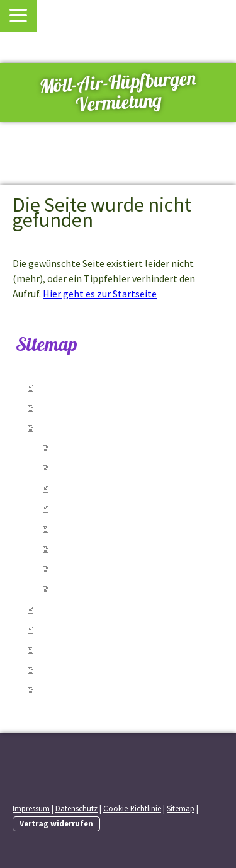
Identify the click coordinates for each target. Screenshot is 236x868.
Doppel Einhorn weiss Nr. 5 (112, 529)
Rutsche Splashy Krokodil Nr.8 (119, 590)
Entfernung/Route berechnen (107, 650)
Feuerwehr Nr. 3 (88, 489)
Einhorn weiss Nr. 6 (95, 549)
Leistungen (65, 408)
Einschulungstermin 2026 (97, 690)
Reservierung (70, 610)
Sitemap (181, 808)
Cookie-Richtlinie (132, 808)
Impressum (31, 808)
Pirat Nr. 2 (76, 469)
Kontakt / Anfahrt (80, 630)
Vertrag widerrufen (56, 823)
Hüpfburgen (67, 428)
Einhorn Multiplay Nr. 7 (104, 569)
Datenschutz (76, 808)
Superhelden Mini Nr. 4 (102, 509)
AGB (49, 670)
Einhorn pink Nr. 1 (93, 448)
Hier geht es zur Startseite (100, 294)
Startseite (63, 388)
